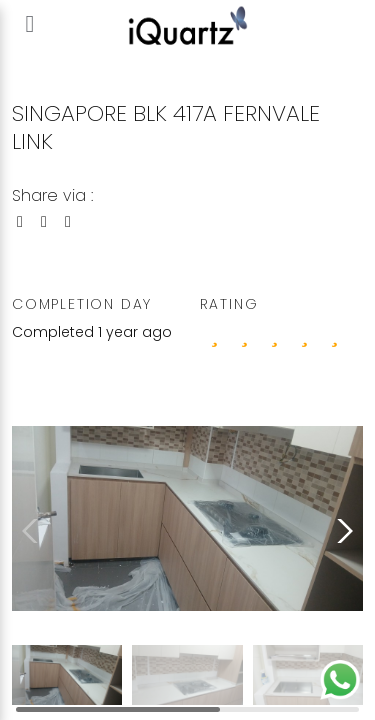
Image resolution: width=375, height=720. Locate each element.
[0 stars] (215, 334)
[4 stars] (335, 334)
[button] (341, 531)
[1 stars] (245, 334)
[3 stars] (305, 334)
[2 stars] (275, 334)
